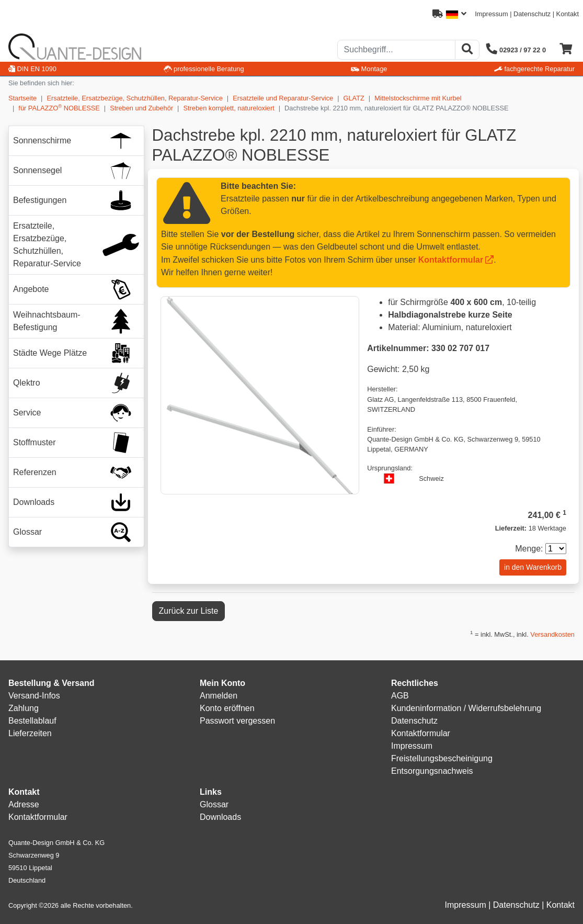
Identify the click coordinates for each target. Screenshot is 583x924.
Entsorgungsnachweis (432, 771)
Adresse (24, 804)
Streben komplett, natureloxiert (228, 108)
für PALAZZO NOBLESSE (59, 108)
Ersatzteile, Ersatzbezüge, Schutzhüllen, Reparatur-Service (134, 98)
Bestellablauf (32, 721)
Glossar (214, 804)
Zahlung (24, 708)
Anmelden (219, 696)
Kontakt (568, 14)
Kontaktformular (451, 260)
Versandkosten (552, 634)
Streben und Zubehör (141, 108)
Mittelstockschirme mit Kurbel (418, 98)
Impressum (491, 14)
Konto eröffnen (227, 708)
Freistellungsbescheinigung (442, 758)
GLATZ (354, 98)
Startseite (22, 98)
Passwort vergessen (237, 721)
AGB (400, 696)
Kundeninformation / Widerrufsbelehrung (466, 708)
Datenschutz (532, 14)
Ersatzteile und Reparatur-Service (283, 98)
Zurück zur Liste (189, 611)
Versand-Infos (34, 696)
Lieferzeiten (30, 733)
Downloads (220, 817)
